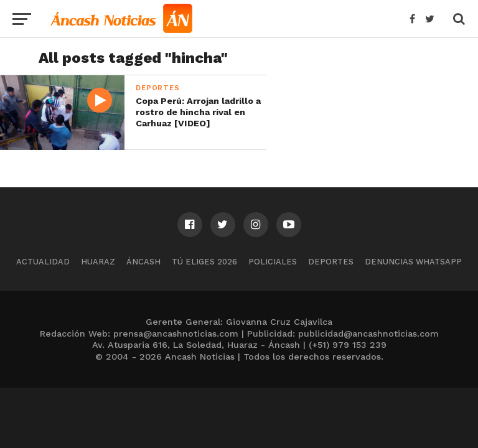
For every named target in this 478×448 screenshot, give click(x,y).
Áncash (143, 262)
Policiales (273, 262)
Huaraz (98, 262)
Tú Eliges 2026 (204, 262)
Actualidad (43, 262)
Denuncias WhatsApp (413, 262)
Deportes (331, 262)
